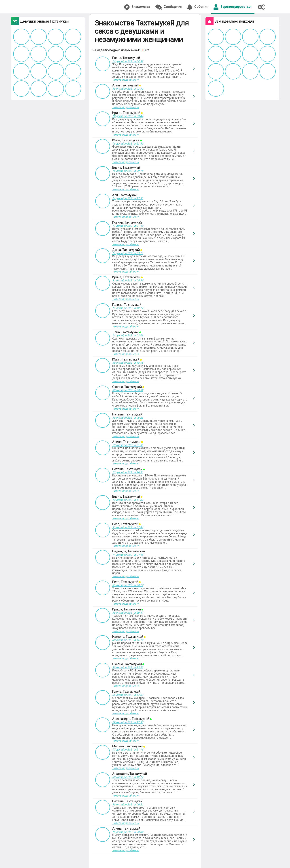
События (198, 7)
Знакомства (137, 7)
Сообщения (169, 7)
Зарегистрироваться (233, 7)
